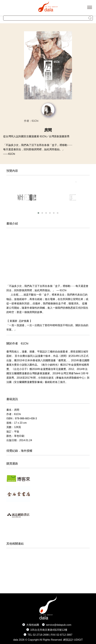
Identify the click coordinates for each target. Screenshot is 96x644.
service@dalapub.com (59, 625)
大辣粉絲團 (33, 625)
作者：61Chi (31, 121)
